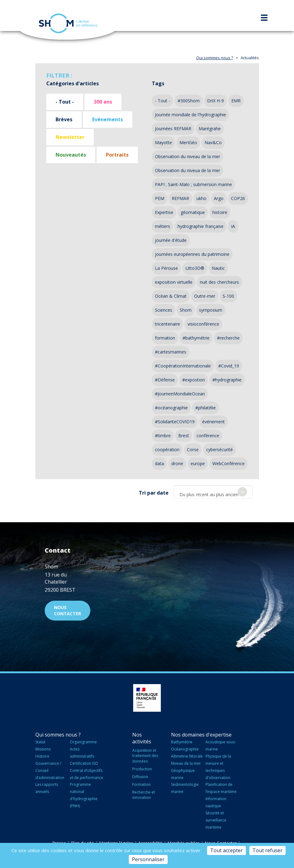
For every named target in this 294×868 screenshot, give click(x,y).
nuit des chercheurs (219, 282)
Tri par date (154, 493)
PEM (160, 198)
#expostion (194, 380)
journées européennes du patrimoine (192, 254)
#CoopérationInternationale (183, 366)
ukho (201, 198)
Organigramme (83, 742)
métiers (163, 226)
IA (233, 226)
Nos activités (142, 738)
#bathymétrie (196, 338)
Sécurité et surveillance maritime (216, 820)
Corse (193, 450)
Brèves (64, 119)
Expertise (164, 212)
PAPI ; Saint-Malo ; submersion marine (193, 184)
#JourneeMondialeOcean (180, 394)
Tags (158, 83)
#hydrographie (227, 380)
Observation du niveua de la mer (188, 170)
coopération (167, 450)
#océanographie (171, 408)
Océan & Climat (171, 296)
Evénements (108, 119)
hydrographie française (201, 226)
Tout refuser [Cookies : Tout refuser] (267, 850)
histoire (220, 212)
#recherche (228, 338)
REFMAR (180, 198)
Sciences (164, 310)
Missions (43, 749)
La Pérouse (166, 268)
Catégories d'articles (72, 83)
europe (198, 463)
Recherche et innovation (144, 795)
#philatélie (206, 408)
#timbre (163, 436)
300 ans (103, 102)
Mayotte (163, 142)
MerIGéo (188, 142)
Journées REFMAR (173, 129)
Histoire (42, 756)
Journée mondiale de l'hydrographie (190, 115)
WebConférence (228, 463)
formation (165, 338)
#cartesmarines (171, 352)
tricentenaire (167, 324)
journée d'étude (171, 240)
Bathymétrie (182, 742)
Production (142, 769)
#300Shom (189, 101)
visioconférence (203, 324)
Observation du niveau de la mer (188, 156)
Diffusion (140, 777)
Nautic (218, 268)
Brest (184, 436)
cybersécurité (219, 450)
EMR (236, 101)
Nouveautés (71, 155)
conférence (208, 436)
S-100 (228, 296)
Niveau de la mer (186, 763)
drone (177, 463)
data (159, 463)
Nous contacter (68, 610)
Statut (40, 742)
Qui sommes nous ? (215, 58)
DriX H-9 (215, 101)
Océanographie (185, 749)
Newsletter (70, 137)
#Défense (165, 380)
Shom (186, 310)
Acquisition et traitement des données (145, 756)
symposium (211, 310)
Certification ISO (84, 763)
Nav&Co (213, 142)
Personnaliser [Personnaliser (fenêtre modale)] (148, 859)
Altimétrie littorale (187, 756)
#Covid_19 (229, 366)
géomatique (193, 212)
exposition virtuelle (174, 282)
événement (213, 422)
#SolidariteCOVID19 (175, 422)
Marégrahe (210, 129)
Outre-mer (205, 296)
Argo (219, 198)
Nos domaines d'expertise (201, 735)
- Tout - (65, 102)
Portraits (117, 155)
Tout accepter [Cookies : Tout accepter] (226, 850)
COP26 (238, 198)
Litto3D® (195, 268)
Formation (141, 784)
